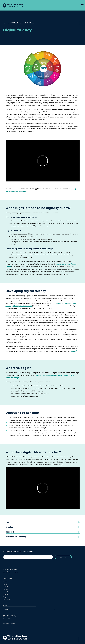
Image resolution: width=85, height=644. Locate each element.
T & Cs (5, 584)
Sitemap (5, 619)
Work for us (6, 582)
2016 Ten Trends (16, 23)
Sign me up (63, 557)
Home (5, 23)
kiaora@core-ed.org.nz (10, 572)
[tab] (43, 522)
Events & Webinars (9, 592)
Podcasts (6, 594)
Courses (5, 589)
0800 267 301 (10, 570)
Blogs (5, 597)
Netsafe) (73, 351)
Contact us (6, 610)
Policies (10, 619)
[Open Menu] (82, 5)
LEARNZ (5, 587)
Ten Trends (6, 599)
